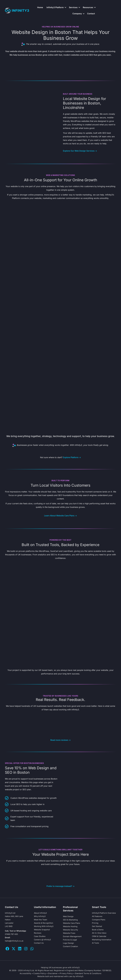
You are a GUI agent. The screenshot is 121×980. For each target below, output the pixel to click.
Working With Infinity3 (44, 927)
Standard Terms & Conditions (88, 974)
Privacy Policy (66, 974)
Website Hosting (70, 927)
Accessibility (26, 974)
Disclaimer (53, 974)
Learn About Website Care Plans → (60, 516)
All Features (97, 917)
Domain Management (72, 937)
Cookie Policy (40, 974)
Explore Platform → (72, 458)
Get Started (97, 927)
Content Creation (70, 947)
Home (40, 7)
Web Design (68, 917)
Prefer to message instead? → (60, 887)
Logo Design (68, 944)
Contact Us (39, 944)
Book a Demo (98, 930)
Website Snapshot (42, 930)
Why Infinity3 (40, 917)
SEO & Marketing (70, 921)
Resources (88, 7)
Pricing (95, 924)
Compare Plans (99, 920)
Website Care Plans (72, 924)
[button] (65, 7)
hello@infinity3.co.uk (14, 942)
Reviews (38, 934)
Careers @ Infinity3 (42, 940)
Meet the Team (41, 920)
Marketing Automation (102, 940)
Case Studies (40, 937)
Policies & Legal (70, 941)
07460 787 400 (11, 935)
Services (73, 7)
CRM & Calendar (99, 937)
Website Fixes (69, 934)
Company (77, 14)
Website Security (70, 931)
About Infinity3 (40, 914)
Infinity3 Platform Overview (104, 914)
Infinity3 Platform (55, 7)
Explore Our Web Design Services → (80, 151)
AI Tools (95, 944)
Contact (91, 14)
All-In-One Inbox (99, 934)
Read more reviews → (60, 741)
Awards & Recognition (44, 924)
